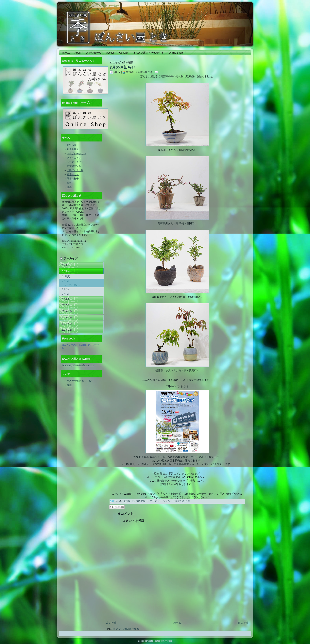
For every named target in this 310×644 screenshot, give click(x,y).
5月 (65, 289)
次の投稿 (111, 623)
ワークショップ (75, 162)
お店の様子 (73, 149)
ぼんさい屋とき (70, 345)
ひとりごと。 (74, 158)
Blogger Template (145, 641)
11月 (66, 276)
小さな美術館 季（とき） (80, 381)
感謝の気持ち (74, 166)
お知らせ (72, 145)
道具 (69, 187)
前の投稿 (243, 623)
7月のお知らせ (73, 285)
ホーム (177, 623)
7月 (65, 281)
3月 (65, 294)
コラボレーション (76, 154)
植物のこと (73, 174)
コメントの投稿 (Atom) (126, 629)
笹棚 (69, 385)
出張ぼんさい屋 (75, 170)
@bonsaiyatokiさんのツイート (78, 365)
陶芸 (69, 183)
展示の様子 (73, 179)
